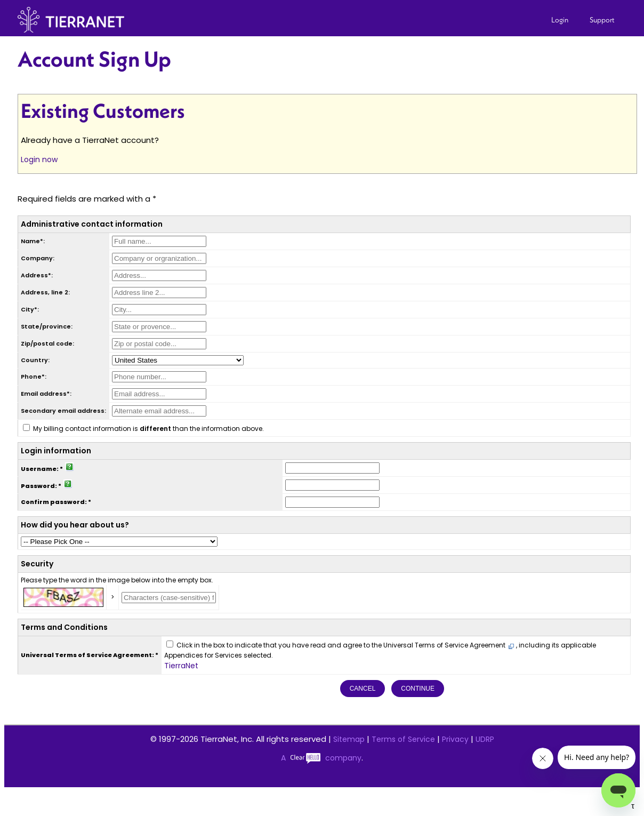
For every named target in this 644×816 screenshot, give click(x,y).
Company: (38, 258)
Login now (39, 159)
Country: (35, 360)
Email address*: (46, 394)
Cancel (363, 689)
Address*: (37, 275)
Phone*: (34, 377)
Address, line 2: (45, 292)
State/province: (47, 326)
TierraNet (181, 666)
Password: (39, 486)
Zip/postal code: (47, 343)
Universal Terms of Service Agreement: (87, 655)
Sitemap (349, 739)
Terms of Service (403, 739)
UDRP (485, 739)
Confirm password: (54, 502)
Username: (40, 469)
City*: (30, 309)
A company (321, 758)
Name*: (33, 241)
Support (602, 20)
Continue (418, 689)
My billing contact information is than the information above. (148, 429)
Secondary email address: (63, 411)
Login (560, 20)
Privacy (455, 739)
